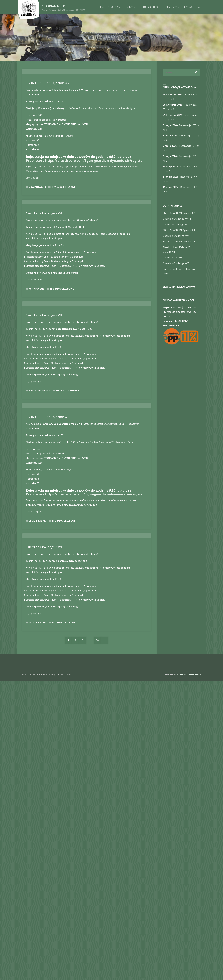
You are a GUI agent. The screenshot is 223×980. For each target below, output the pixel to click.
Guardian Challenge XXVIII (45, 344)
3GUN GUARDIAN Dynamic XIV (48, 149)
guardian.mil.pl (54, 6)
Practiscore (35, 226)
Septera (181, 973)
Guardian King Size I (174, 258)
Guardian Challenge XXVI (44, 846)
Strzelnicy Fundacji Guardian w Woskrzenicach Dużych (107, 174)
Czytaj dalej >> (33, 244)
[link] (198, 7)
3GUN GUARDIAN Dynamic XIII (48, 679)
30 (97, 939)
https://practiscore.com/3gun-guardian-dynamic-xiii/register (95, 757)
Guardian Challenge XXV (176, 263)
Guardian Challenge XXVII (45, 512)
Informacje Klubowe (63, 253)
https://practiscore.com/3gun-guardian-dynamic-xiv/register (95, 226)
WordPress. (195, 973)
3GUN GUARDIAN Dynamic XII (179, 242)
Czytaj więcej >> (34, 411)
